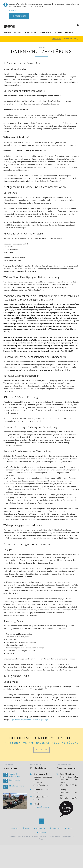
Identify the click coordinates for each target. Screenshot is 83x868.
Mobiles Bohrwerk (16, 786)
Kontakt (72, 32)
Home (9, 32)
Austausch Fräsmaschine (15, 775)
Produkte (47, 32)
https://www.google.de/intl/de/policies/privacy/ (29, 719)
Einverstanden (19, 16)
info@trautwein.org (41, 807)
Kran (19, 32)
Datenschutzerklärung (28, 836)
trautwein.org (57, 39)
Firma (59, 32)
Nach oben (41, 821)
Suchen (78, 25)
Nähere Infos (14, 10)
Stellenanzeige (15, 780)
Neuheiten (32, 32)
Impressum (13, 836)
